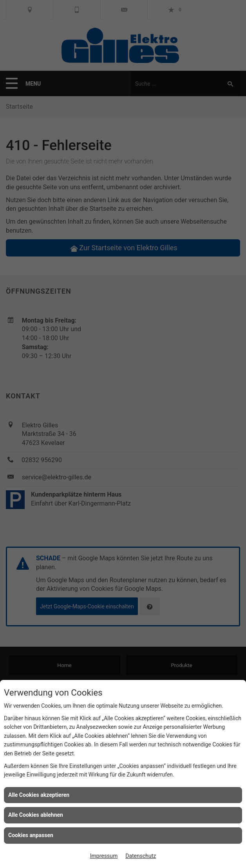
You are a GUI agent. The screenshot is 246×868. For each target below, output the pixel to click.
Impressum (104, 856)
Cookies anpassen (31, 835)
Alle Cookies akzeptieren (39, 795)
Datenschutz (141, 856)
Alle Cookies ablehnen (36, 815)
